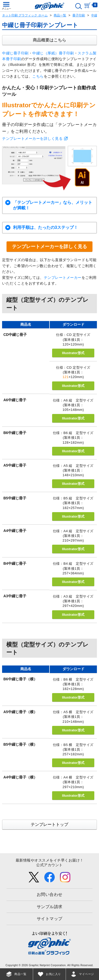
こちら (38, 76)
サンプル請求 (50, 907)
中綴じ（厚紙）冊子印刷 (53, 53)
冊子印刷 (79, 15)
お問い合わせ (50, 894)
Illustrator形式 (73, 353)
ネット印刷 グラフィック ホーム (25, 15)
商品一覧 (60, 15)
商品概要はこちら (49, 40)
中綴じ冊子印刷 (15, 53)
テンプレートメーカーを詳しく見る (32, 139)
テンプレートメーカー (63, 278)
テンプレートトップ (49, 824)
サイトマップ (50, 919)
